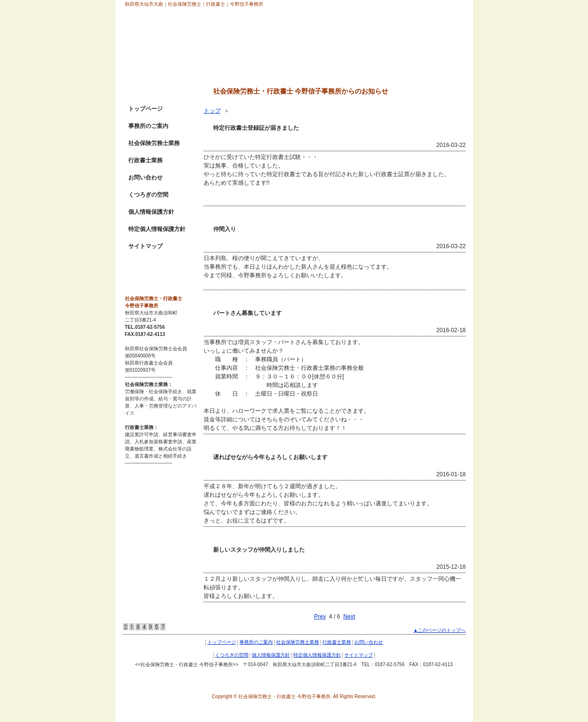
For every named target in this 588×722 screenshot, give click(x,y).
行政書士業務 (145, 160)
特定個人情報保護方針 (157, 229)
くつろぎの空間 (148, 195)
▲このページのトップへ (440, 630)
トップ (212, 111)
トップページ (145, 109)
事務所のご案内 (148, 126)
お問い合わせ (145, 178)
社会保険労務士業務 (154, 143)
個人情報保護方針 (151, 212)
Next (349, 617)
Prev (320, 617)
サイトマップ (145, 246)
